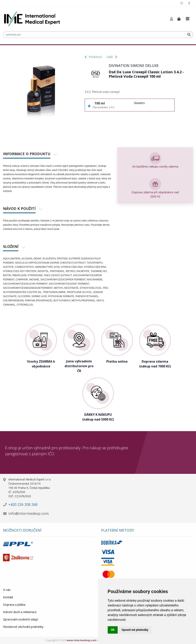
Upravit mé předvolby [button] (135, 630)
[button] (172, 19)
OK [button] (113, 630)
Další (112, 57)
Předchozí (93, 57)
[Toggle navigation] (188, 19)
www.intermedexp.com (81, 640)
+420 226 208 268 (23, 504)
